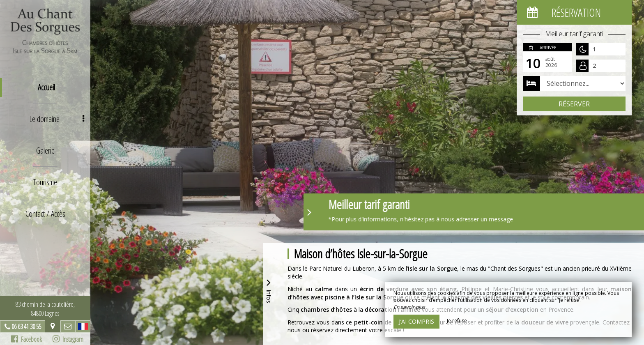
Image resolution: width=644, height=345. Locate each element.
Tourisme (45, 182)
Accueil (46, 87)
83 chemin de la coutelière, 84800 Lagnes (45, 309)
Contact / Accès (45, 214)
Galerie (45, 151)
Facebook (26, 339)
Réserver (574, 104)
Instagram (68, 339)
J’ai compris (416, 321)
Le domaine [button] (57, 119)
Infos (269, 290)
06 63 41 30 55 (26, 327)
